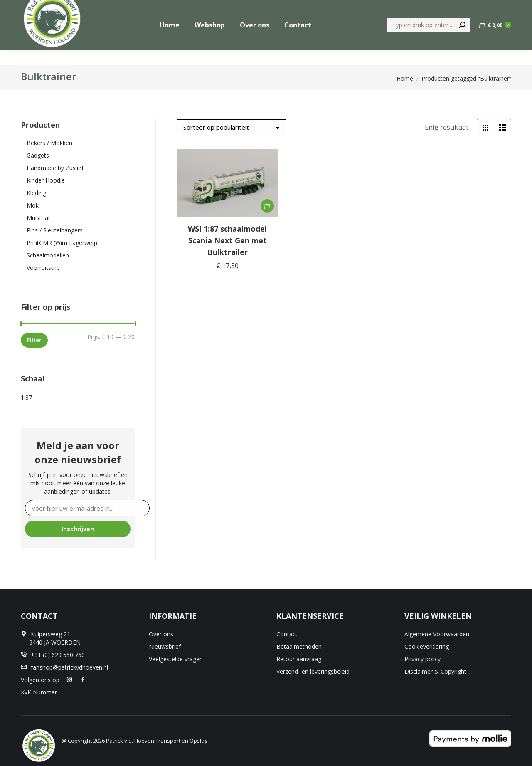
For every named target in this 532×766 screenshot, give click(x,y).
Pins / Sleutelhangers (55, 230)
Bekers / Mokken (49, 143)
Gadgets (38, 155)
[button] (267, 206)
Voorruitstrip (43, 268)
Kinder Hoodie (46, 180)
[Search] (429, 40)
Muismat (38, 218)
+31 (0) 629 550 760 (483, 8)
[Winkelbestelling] (232, 128)
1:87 (26, 397)
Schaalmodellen (48, 255)
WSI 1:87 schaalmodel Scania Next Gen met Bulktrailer (227, 240)
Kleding (36, 193)
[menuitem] (428, 8)
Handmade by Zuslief (55, 168)
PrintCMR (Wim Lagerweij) (62, 243)
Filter (34, 340)
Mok (33, 205)
